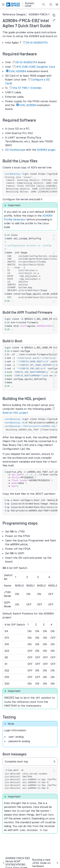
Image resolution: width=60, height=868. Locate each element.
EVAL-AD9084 (18, 71)
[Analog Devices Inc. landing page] (13, 4)
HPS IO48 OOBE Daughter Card (35, 67)
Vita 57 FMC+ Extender (27, 88)
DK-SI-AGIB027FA (37, 43)
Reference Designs (14, 14)
